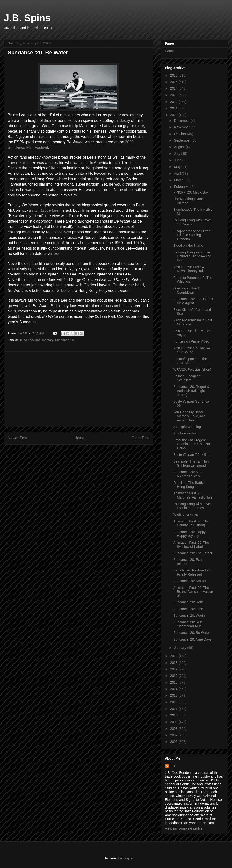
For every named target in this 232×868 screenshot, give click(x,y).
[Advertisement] (79, 389)
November (182, 127)
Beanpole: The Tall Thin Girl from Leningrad (191, 463)
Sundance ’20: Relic (188, 602)
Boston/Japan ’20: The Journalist (190, 361)
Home (80, 438)
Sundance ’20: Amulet (190, 581)
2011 (174, 709)
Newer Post (18, 438)
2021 (174, 108)
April (178, 174)
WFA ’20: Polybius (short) (192, 369)
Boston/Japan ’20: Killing (192, 455)
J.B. (173, 766)
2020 (174, 115)
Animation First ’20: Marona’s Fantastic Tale (193, 495)
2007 (174, 735)
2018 (174, 663)
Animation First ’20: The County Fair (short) (191, 523)
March (179, 180)
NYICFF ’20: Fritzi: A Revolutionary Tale (189, 269)
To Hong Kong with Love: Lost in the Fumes (192, 506)
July (178, 154)
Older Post (140, 438)
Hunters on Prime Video (191, 341)
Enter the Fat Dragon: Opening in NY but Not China (192, 444)
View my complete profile (184, 828)
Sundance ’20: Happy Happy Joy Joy (189, 534)
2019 (174, 656)
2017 (174, 669)
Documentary (44, 340)
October (181, 134)
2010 (174, 715)
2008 (174, 729)
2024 (174, 88)
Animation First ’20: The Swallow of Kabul (191, 545)
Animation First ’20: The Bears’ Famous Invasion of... (193, 592)
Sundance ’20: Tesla (188, 609)
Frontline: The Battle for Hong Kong (191, 485)
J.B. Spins (27, 18)
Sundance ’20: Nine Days (192, 639)
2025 (174, 82)
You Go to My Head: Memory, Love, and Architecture (189, 416)
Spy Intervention (185, 433)
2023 (174, 95)
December (182, 121)
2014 (174, 689)
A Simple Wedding (187, 427)
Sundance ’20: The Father (193, 553)
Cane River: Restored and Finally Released (193, 572)
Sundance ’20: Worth (189, 615)
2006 (174, 742)
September (183, 140)
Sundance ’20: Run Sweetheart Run (188, 624)
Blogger (128, 858)
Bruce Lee (26, 340)
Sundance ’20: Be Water (192, 633)
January (181, 648)
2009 (174, 722)
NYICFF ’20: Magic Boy (191, 192)
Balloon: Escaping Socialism (187, 378)
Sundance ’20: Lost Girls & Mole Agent (193, 301)
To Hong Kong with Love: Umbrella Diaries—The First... (192, 256)
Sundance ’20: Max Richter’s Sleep (188, 474)
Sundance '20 (65, 340)
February (181, 187)
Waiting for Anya (185, 514)
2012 (174, 702)
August (180, 147)
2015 (174, 682)
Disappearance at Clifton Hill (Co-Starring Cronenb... (192, 235)
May (178, 167)
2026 (174, 75)
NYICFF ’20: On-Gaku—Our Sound (192, 350)
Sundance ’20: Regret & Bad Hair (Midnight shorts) (191, 391)
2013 (174, 695)
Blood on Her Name (188, 246)
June (178, 160)
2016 (174, 676)
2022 (174, 102)
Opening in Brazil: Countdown (187, 290)
